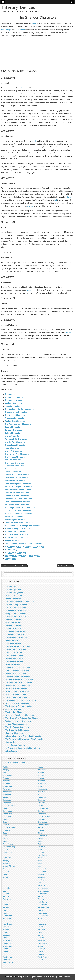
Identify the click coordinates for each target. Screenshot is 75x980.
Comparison (7, 811)
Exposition (42, 839)
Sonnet (41, 935)
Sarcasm (41, 929)
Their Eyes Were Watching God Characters (23, 526)
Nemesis (6, 888)
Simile (40, 932)
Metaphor (42, 877)
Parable (6, 896)
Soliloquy (6, 935)
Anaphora (7, 781)
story (34, 24)
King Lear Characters (14, 541)
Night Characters (12, 448)
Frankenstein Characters (15, 418)
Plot (4, 910)
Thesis (40, 951)
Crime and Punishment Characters (19, 523)
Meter (5, 880)
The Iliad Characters (13, 460)
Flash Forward (8, 844)
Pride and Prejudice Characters (18, 484)
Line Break (42, 872)
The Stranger (6, 30)
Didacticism (42, 822)
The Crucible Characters (15, 415)
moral (29, 290)
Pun (39, 921)
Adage (40, 767)
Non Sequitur (43, 888)
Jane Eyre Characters (14, 517)
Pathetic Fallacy (44, 902)
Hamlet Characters (13, 406)
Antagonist (7, 784)
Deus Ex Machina (45, 817)
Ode (4, 891)
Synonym (41, 946)
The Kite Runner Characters (17, 535)
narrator (20, 88)
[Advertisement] (37, 53)
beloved (69, 197)
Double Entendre (9, 828)
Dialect (5, 819)
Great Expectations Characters (18, 502)
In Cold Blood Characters (15, 532)
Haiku (40, 850)
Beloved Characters (13, 433)
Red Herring (7, 924)
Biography (42, 797)
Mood (5, 883)
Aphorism (6, 789)
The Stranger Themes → (65, 566)
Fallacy (41, 841)
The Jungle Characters (14, 463)
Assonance (7, 797)
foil (56, 200)
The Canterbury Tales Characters (19, 490)
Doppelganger (43, 825)
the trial (69, 333)
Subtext (41, 938)
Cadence (41, 800)
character (57, 88)
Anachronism (8, 775)
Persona (6, 907)
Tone (5, 954)
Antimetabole (8, 786)
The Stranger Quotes (14, 400)
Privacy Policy (57, 977)
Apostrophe (7, 792)
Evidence (6, 839)
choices (30, 206)
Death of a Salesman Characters (18, 499)
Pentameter (42, 905)
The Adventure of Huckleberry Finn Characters (24, 546)
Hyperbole (7, 858)
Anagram (41, 775)
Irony (40, 866)
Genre (5, 850)
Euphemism (42, 836)
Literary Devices (18, 7)
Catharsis (42, 803)
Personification (44, 907)
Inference (6, 863)
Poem (5, 913)
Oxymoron (7, 894)
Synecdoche (43, 943)
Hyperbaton (42, 855)
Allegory (6, 770)
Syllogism (42, 940)
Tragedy (41, 954)
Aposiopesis (43, 789)
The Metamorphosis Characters (18, 424)
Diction (5, 822)
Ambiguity (42, 773)
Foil (39, 844)
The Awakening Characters (16, 412)
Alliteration (42, 770)
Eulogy (5, 836)
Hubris (5, 855)
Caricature (7, 803)
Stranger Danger (12, 550)
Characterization (9, 806)
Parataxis (41, 899)
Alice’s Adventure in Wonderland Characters (23, 544)
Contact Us (47, 977)
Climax (5, 808)
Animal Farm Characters (15, 481)
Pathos (5, 905)
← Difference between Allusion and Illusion (14, 566)
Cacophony (7, 800)
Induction (41, 861)
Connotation (7, 814)
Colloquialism (43, 808)
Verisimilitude (8, 962)
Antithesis (42, 786)
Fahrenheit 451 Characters (16, 439)
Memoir (6, 877)
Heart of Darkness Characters (17, 493)
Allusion (6, 773)
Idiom (40, 858)
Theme (5, 951)
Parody (6, 902)
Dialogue (41, 819)
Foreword (42, 847)
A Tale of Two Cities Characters (18, 511)
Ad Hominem (8, 767)
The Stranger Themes (14, 397)
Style (5, 938)
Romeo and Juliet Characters (17, 475)
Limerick (6, 872)
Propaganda (8, 918)
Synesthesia (8, 946)
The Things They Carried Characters (20, 508)
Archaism (41, 792)
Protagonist (7, 921)
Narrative (41, 885)
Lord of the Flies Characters (17, 478)
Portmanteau (43, 916)
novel (34, 141)
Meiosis (41, 874)
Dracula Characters (13, 472)
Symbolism (7, 943)
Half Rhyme (7, 852)
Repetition (42, 924)
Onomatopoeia (44, 891)
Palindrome (42, 894)
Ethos (40, 833)
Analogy (6, 778)
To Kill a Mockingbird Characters (19, 487)
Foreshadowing (9, 847)
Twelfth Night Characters (15, 520)
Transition (7, 960)
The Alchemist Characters (16, 445)
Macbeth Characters (13, 403)
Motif (40, 883)
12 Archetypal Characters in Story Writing (22, 555)
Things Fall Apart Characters (17, 505)
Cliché (40, 806)
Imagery (6, 861)
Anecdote (42, 781)
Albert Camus (19, 30)
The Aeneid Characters (14, 469)
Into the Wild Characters (15, 442)
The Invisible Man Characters (17, 454)
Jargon (5, 869)
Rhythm (6, 929)
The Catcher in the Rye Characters (19, 409)
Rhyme (41, 927)
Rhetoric (6, 927)
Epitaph (41, 830)
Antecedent (42, 784)
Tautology (42, 949)
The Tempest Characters (15, 457)
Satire (5, 932)
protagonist (9, 88)
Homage (41, 852)
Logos (5, 874)
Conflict (41, 811)
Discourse (7, 825)
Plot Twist (42, 910)
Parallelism (7, 899)
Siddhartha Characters (14, 466)
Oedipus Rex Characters (15, 421)
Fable (5, 841)
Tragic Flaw (42, 957)
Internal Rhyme (9, 866)
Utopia (40, 960)
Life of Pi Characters (13, 451)
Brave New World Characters (17, 496)
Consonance (43, 814)
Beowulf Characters (13, 427)
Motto (5, 885)
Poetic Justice (43, 913)
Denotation (7, 817)
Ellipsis (41, 828)
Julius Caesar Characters (15, 552)
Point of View (8, 916)
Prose (40, 918)
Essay (5, 833)
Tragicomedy (8, 957)
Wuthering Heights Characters (18, 529)
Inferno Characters (13, 436)
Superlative (7, 940)
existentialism (14, 94)
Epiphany (6, 830)
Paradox (41, 896)
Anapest (41, 778)
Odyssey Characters (13, 430)
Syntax (5, 949)
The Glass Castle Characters (17, 538)
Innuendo (41, 863)
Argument (42, 795)
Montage (41, 880)
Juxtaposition (43, 869)
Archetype (7, 795)
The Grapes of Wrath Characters (18, 514)
